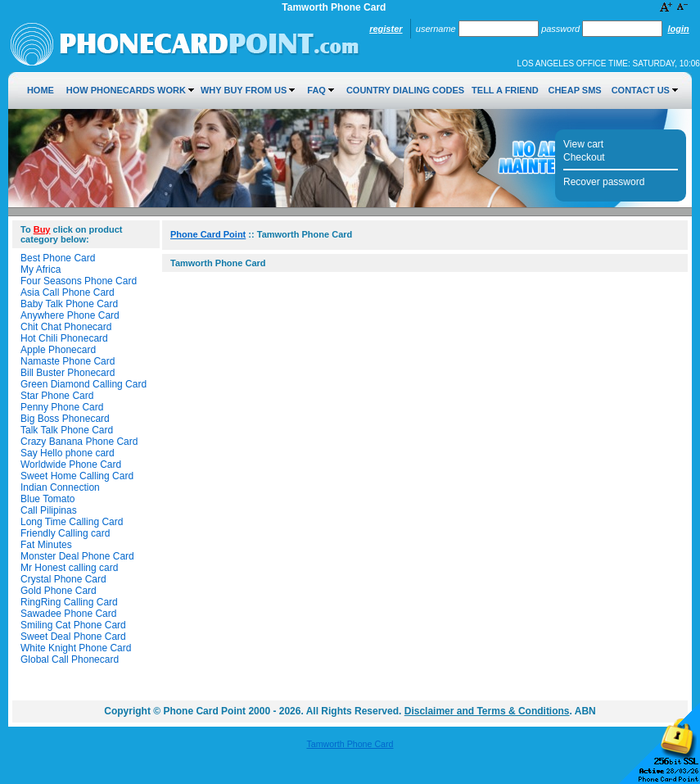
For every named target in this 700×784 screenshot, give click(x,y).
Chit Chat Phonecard (66, 327)
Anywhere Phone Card (70, 315)
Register (386, 29)
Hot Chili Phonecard (64, 338)
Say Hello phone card (68, 453)
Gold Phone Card (59, 591)
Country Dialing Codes (405, 90)
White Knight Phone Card (76, 648)
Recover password (604, 182)
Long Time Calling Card (72, 522)
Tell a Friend (505, 90)
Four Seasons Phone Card (79, 281)
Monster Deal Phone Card (77, 556)
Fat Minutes (46, 545)
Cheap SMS (574, 90)
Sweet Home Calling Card (77, 476)
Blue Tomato (48, 499)
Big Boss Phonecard (65, 419)
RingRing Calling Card (69, 602)
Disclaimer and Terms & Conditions (487, 711)
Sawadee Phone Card (68, 614)
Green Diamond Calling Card (84, 384)
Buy (42, 229)
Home (41, 90)
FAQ (316, 90)
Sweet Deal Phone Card (73, 637)
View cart (583, 144)
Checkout (584, 157)
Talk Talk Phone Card (67, 430)
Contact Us (641, 90)
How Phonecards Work (126, 90)
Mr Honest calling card (69, 568)
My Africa (41, 270)
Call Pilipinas (49, 510)
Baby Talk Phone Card (69, 304)
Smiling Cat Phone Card (73, 625)
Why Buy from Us (244, 90)
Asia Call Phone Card (68, 292)
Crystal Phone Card (63, 579)
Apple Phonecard (58, 350)
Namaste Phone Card (68, 361)
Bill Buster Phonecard (68, 373)
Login (678, 29)
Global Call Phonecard (70, 659)
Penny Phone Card (62, 407)
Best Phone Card (58, 258)
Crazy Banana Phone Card (79, 442)
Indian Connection (60, 487)
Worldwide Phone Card (71, 465)
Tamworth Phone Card (350, 744)
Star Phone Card (57, 396)
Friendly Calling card (65, 533)
